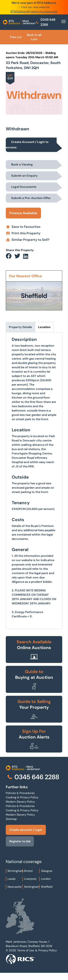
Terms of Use (26, 950)
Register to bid (20, 841)
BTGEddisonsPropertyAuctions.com (34, 11)
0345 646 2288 (45, 22)
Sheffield (47, 887)
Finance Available (23, 213)
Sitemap (11, 819)
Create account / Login (26, 830)
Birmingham (16, 871)
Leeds (12, 879)
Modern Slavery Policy (20, 802)
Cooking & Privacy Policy (22, 797)
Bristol (28, 871)
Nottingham (32, 887)
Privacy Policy (48, 950)
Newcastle (15, 887)
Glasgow (47, 871)
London (46, 879)
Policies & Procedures (20, 793)
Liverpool (30, 879)
